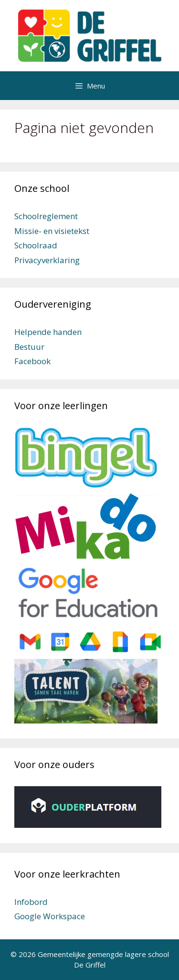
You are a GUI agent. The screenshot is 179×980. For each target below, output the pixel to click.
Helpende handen (48, 332)
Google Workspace (50, 916)
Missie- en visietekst (52, 231)
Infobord (31, 902)
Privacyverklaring (47, 260)
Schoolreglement (46, 216)
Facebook (32, 361)
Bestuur (29, 347)
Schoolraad (36, 245)
